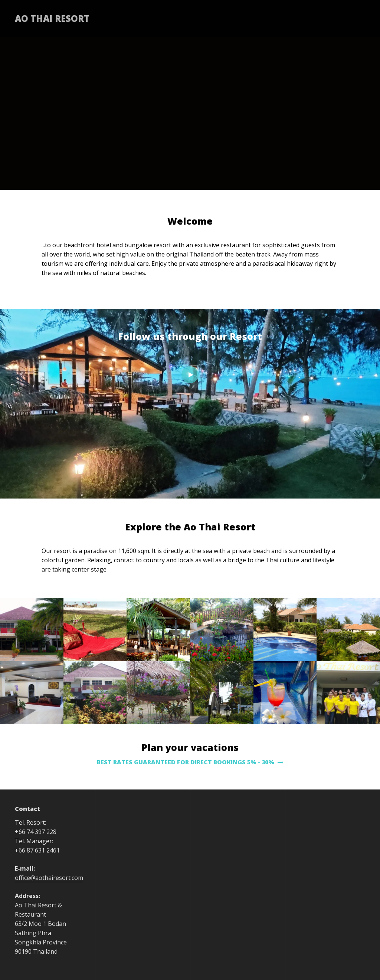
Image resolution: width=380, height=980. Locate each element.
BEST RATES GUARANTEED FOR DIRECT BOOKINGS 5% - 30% (190, 762)
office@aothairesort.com (49, 878)
